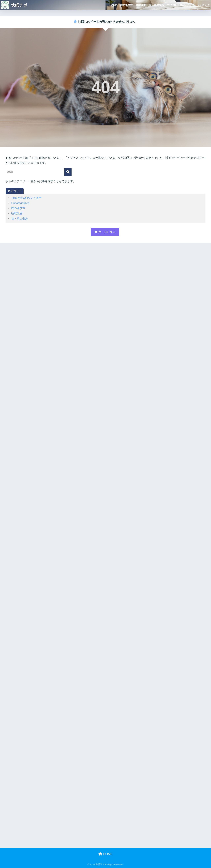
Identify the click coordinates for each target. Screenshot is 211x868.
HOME (113, 5)
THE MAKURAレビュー (180, 5)
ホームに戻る (105, 232)
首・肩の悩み (156, 5)
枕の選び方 (126, 5)
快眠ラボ (14, 5)
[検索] (68, 172)
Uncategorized (20, 203)
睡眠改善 (141, 5)
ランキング (203, 5)
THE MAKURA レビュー (26, 198)
